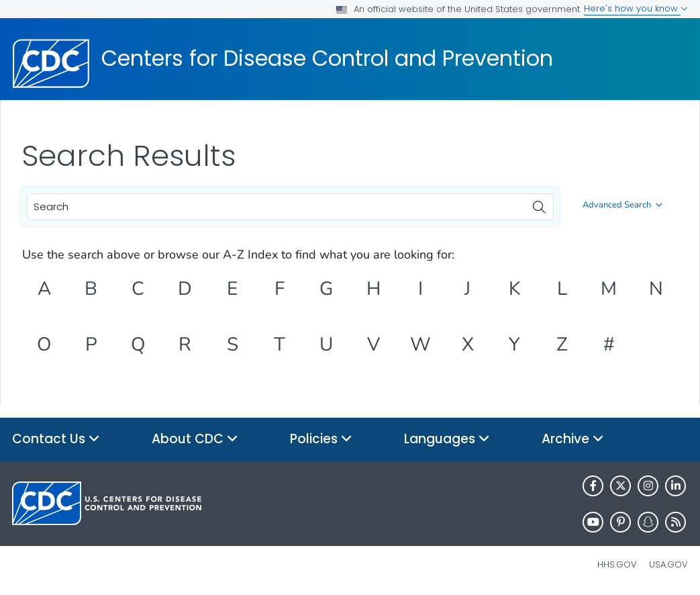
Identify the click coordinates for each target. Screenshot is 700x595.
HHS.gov (617, 564)
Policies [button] (321, 440)
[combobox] (290, 207)
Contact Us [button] (56, 440)
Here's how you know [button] (636, 8)
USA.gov (668, 564)
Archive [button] (573, 440)
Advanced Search (622, 205)
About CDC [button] (195, 440)
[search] (539, 203)
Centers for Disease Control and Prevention (327, 58)
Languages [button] (447, 440)
